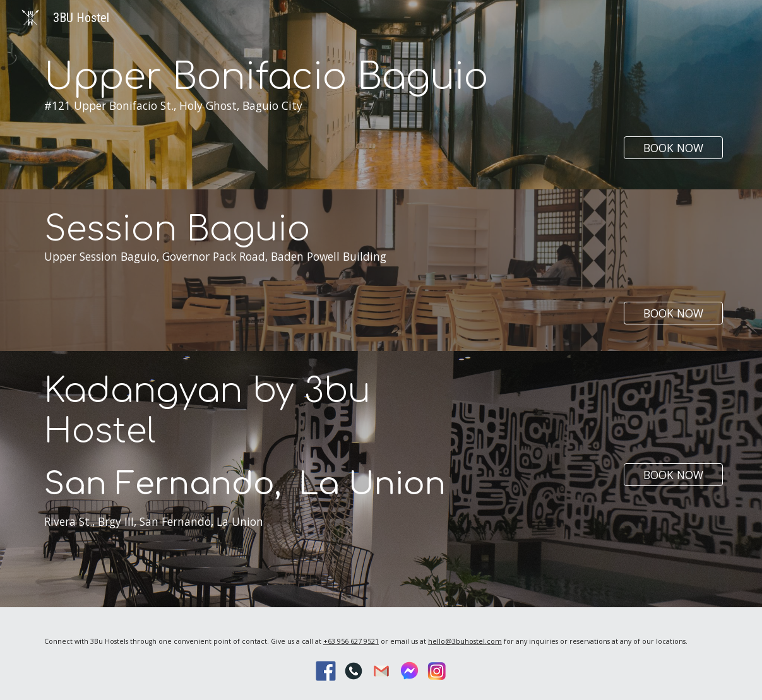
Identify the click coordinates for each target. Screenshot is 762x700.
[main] (294, 112)
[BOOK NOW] (673, 148)
